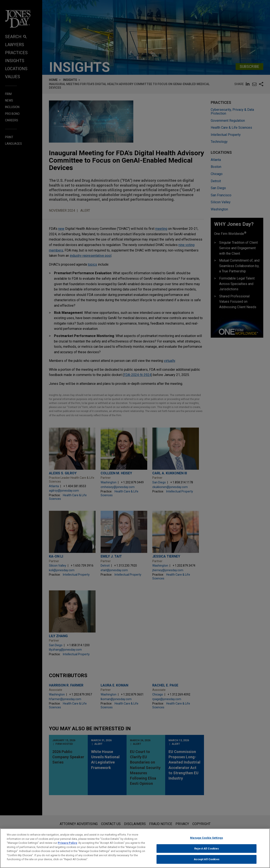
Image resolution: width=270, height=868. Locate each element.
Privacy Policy (67, 846)
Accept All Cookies (207, 863)
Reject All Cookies (207, 852)
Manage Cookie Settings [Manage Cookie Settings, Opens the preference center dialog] (207, 841)
